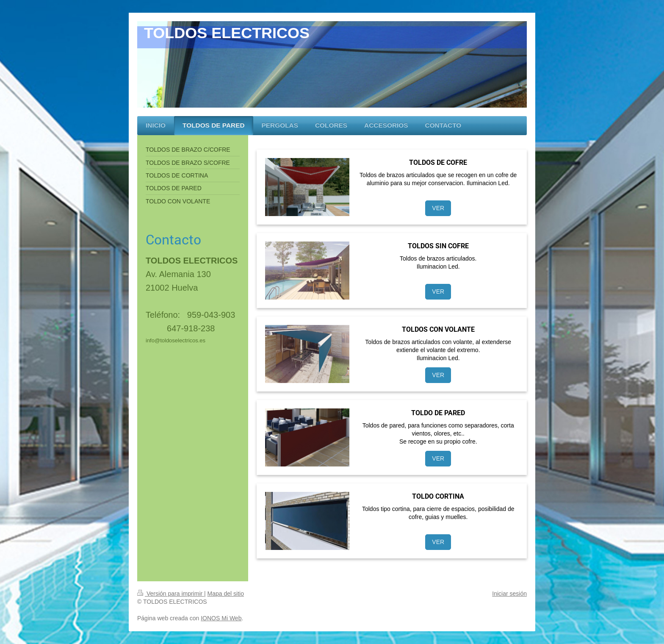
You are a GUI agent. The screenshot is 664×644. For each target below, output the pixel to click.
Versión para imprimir (171, 594)
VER (438, 208)
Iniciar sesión (509, 594)
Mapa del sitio (226, 594)
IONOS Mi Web (221, 618)
